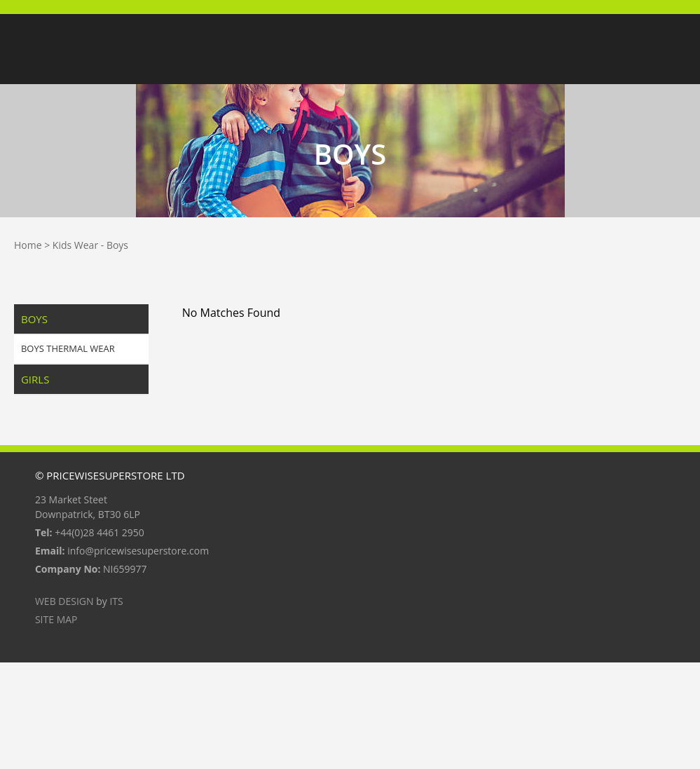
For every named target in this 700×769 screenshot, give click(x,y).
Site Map (56, 619)
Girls (35, 379)
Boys (117, 245)
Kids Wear (75, 245)
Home (28, 245)
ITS (116, 601)
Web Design (64, 601)
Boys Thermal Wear (68, 348)
